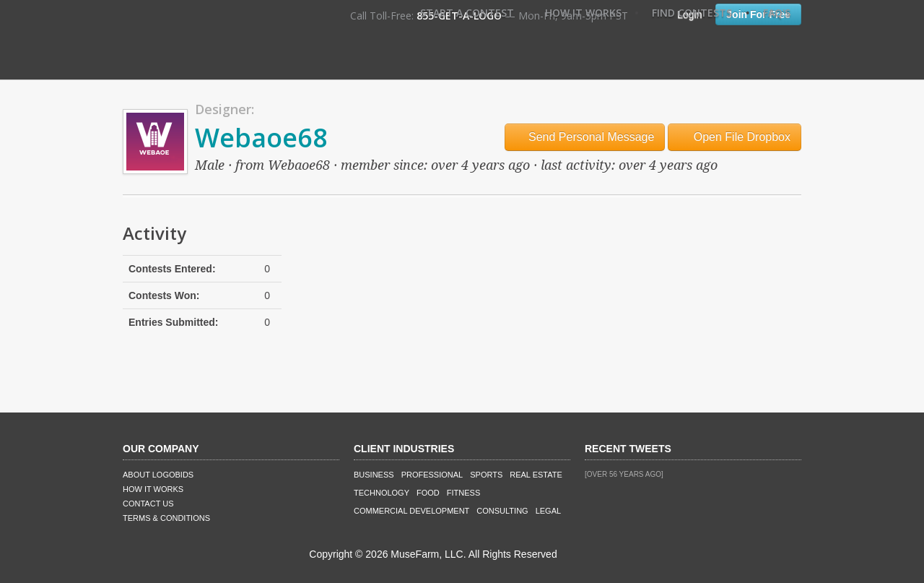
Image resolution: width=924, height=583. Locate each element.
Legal (548, 511)
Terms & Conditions (166, 518)
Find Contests (692, 13)
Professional (432, 475)
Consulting (502, 511)
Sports (486, 475)
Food (428, 493)
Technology (382, 493)
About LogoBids (158, 475)
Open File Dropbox (735, 137)
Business (374, 475)
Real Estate (536, 475)
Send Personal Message (585, 137)
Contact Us (148, 504)
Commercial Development (411, 511)
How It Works (583, 13)
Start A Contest (467, 13)
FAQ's (777, 13)
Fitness (463, 493)
